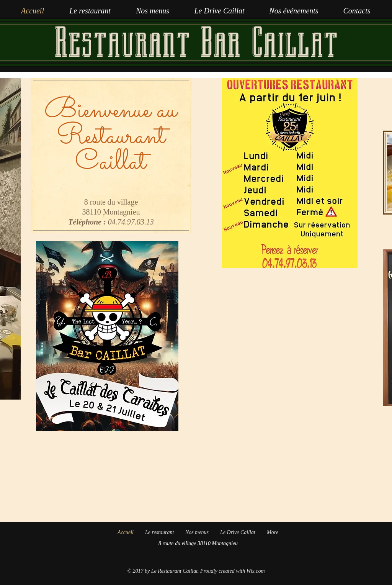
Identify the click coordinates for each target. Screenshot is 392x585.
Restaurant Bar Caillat (196, 42)
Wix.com (256, 571)
